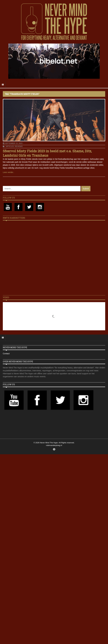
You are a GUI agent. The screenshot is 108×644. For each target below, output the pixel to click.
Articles (10, 146)
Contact (6, 354)
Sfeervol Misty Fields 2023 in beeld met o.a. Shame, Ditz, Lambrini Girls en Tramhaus (47, 153)
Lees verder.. (9, 172)
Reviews (19, 146)
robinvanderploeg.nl (54, 445)
